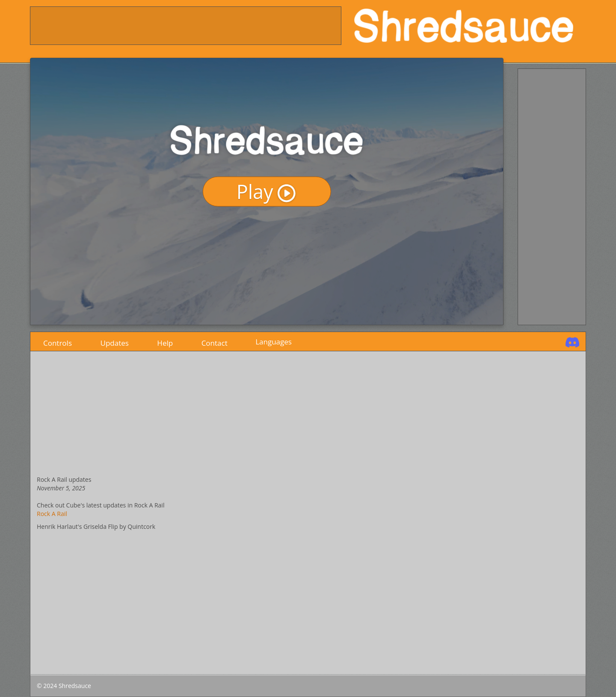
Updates (115, 341)
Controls (58, 341)
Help (165, 341)
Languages (274, 342)
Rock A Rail (52, 514)
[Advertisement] (186, 26)
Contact (215, 341)
